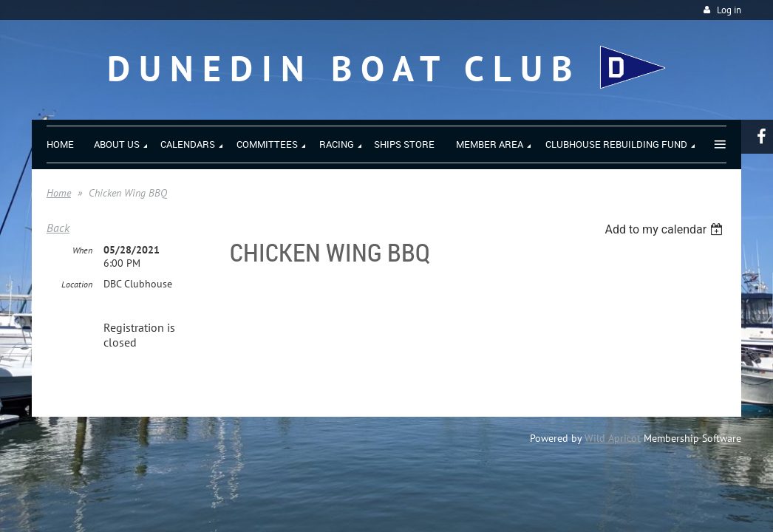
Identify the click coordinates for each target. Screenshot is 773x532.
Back (58, 228)
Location (77, 284)
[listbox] (665, 229)
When (82, 250)
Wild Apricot (613, 438)
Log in (729, 10)
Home (59, 193)
